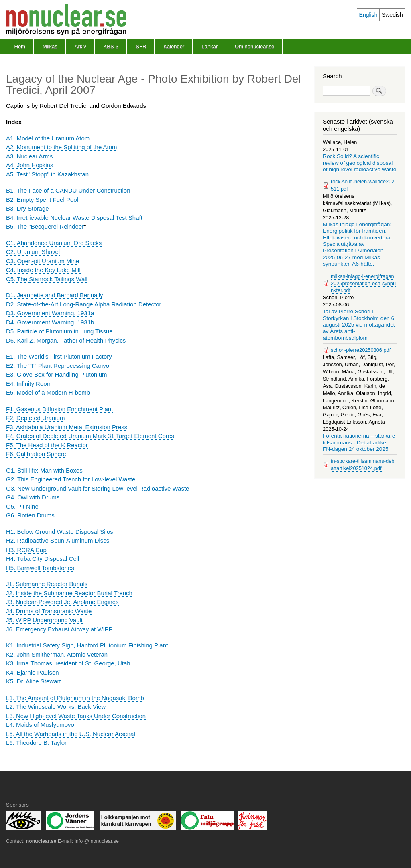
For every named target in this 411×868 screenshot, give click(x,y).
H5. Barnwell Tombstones (40, 568)
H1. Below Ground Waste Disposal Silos (60, 532)
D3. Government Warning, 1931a (50, 313)
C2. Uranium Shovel (33, 252)
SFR (141, 46)
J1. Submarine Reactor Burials (47, 584)
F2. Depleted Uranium (36, 418)
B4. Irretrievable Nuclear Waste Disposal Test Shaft (74, 218)
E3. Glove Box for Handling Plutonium (57, 374)
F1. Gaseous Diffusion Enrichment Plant (59, 409)
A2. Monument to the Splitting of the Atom (62, 147)
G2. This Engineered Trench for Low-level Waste (71, 479)
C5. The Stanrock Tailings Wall (47, 279)
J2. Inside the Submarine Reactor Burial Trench (69, 593)
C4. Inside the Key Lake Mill (43, 270)
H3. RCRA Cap (26, 550)
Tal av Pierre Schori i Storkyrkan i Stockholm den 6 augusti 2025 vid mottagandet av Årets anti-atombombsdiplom (359, 325)
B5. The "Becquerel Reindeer (45, 226)
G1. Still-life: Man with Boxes (44, 470)
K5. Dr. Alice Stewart (34, 681)
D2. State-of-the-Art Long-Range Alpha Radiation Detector (83, 304)
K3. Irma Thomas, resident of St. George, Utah (68, 663)
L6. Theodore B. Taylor (36, 743)
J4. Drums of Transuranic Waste (49, 611)
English (368, 15)
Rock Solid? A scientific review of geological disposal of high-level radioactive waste (359, 163)
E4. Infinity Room (29, 384)
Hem (20, 46)
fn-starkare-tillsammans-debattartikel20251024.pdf (362, 465)
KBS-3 (111, 46)
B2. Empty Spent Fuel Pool (42, 200)
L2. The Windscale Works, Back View (56, 707)
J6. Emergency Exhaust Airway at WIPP (59, 629)
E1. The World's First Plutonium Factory (59, 356)
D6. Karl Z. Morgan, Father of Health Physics (66, 340)
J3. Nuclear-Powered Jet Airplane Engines (62, 602)
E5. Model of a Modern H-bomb (48, 392)
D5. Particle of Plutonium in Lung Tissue (59, 331)
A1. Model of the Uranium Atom (48, 138)
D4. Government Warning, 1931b (50, 322)
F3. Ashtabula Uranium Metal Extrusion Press (67, 427)
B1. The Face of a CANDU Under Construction (68, 190)
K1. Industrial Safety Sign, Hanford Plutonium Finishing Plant (87, 645)
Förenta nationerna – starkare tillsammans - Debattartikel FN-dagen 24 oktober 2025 (359, 442)
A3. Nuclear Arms (30, 156)
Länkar (210, 46)
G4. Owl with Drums (33, 497)
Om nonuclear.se (254, 46)
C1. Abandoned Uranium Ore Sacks (54, 243)
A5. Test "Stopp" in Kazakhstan (47, 174)
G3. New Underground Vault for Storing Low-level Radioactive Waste (98, 488)
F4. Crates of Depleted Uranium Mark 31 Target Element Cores (90, 436)
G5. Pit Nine (22, 506)
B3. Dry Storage (27, 208)
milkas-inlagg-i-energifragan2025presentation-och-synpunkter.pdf (363, 283)
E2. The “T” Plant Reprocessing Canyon (59, 366)
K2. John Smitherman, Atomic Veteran (57, 654)
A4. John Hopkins (30, 165)
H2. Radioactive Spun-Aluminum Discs (58, 540)
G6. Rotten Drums (30, 515)
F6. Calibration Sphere (36, 454)
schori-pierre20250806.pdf (361, 350)
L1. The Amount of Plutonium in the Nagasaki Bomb (75, 698)
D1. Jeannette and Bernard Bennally (55, 295)
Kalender (174, 46)
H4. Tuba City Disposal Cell (43, 559)
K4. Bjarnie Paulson (33, 672)
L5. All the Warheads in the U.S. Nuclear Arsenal (71, 734)
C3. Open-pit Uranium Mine (43, 261)
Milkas (50, 46)
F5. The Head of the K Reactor (47, 445)
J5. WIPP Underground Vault (44, 620)
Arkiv (80, 46)
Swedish (392, 15)
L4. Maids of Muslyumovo (40, 725)
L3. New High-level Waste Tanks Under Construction (76, 716)
